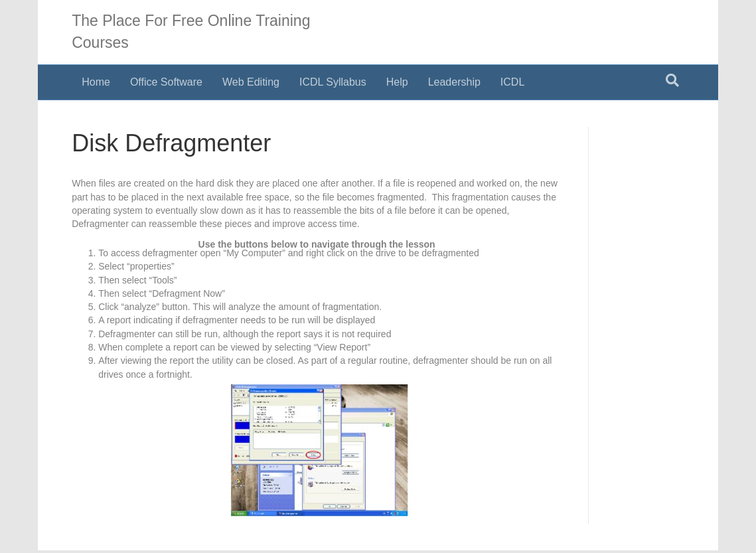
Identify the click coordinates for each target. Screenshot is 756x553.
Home (96, 82)
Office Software (166, 82)
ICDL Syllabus (333, 82)
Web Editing (251, 82)
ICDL (512, 82)
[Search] (672, 80)
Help (397, 82)
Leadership (454, 82)
